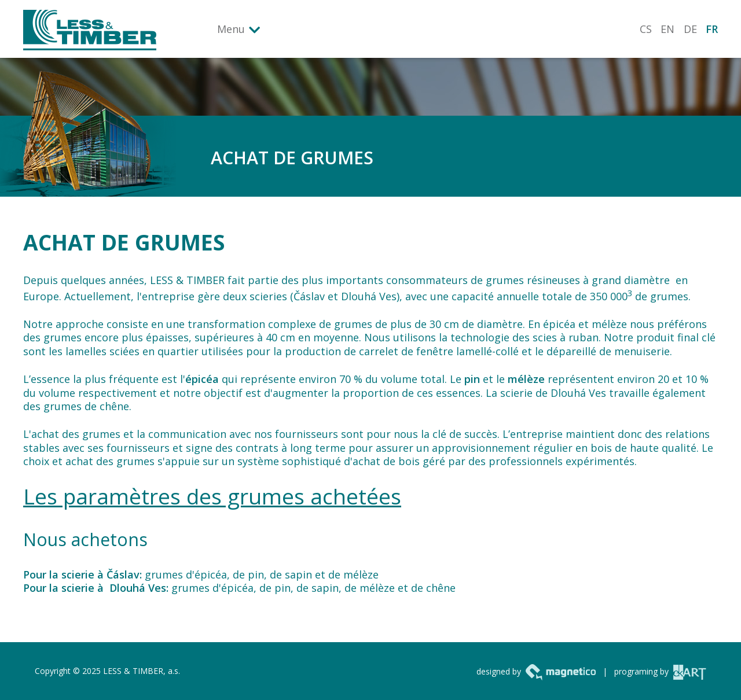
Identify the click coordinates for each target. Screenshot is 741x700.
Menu (231, 29)
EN (667, 29)
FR (712, 29)
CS (646, 29)
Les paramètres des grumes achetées (212, 496)
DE (690, 29)
